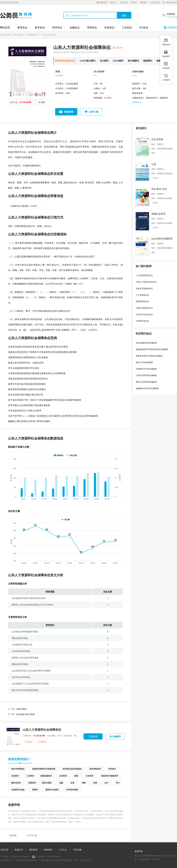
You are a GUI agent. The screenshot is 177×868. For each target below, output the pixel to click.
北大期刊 (104, 61)
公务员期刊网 (18, 35)
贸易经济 (32, 783)
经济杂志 (57, 28)
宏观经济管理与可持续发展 (44, 769)
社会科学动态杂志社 (144, 314)
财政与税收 (47, 783)
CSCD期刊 (118, 61)
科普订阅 (124, 3)
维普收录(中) (152, 98)
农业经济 (15, 776)
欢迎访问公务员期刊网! (9, 3)
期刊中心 (114, 3)
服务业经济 (16, 783)
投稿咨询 (69, 112)
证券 (72, 783)
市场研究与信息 (18, 790)
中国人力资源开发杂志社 (146, 282)
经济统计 (112, 769)
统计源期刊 (133, 61)
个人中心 (63, 850)
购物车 (103, 3)
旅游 (76, 776)
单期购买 (42, 742)
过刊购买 (29, 742)
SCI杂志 (134, 3)
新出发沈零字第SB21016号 (27, 860)
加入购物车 (115, 737)
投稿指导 (144, 3)
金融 (61, 783)
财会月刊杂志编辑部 (144, 362)
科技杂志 (109, 28)
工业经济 (30, 776)
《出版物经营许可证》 (28, 811)
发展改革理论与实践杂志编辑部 (149, 356)
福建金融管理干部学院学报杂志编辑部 (152, 349)
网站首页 (5, 28)
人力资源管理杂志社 (144, 275)
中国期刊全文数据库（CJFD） (24, 206)
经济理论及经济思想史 (72, 769)
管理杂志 (92, 28)
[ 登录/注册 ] (155, 3)
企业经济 (63, 776)
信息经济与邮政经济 (110, 776)
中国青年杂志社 (142, 321)
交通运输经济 (46, 776)
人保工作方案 (32, 835)
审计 (118, 783)
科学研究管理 (72, 790)
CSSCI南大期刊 (87, 61)
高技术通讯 (17, 709)
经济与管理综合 (18, 769)
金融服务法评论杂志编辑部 (147, 388)
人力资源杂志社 (142, 295)
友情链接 (13, 835)
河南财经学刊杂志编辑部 (146, 369)
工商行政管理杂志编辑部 (146, 375)
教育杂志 (22, 28)
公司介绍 (4, 850)
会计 (106, 783)
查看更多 (137, 102)
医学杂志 (40, 28)
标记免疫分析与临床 (22, 714)
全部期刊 (172, 28)
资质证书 (19, 850)
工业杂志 (127, 28)
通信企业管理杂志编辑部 (146, 382)
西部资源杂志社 (142, 301)
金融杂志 (75, 28)
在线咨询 (172, 16)
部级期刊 (148, 61)
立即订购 (94, 112)
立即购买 (93, 737)
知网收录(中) (33, 35)
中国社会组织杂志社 (144, 308)
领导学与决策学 (52, 790)
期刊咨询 (33, 850)
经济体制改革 (95, 769)
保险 (84, 783)
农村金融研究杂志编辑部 (146, 343)
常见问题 (77, 850)
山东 (104, 88)
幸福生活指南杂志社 (144, 288)
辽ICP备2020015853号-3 (20, 857)
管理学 (35, 790)
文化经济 (90, 776)
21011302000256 (53, 857)
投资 (95, 783)
